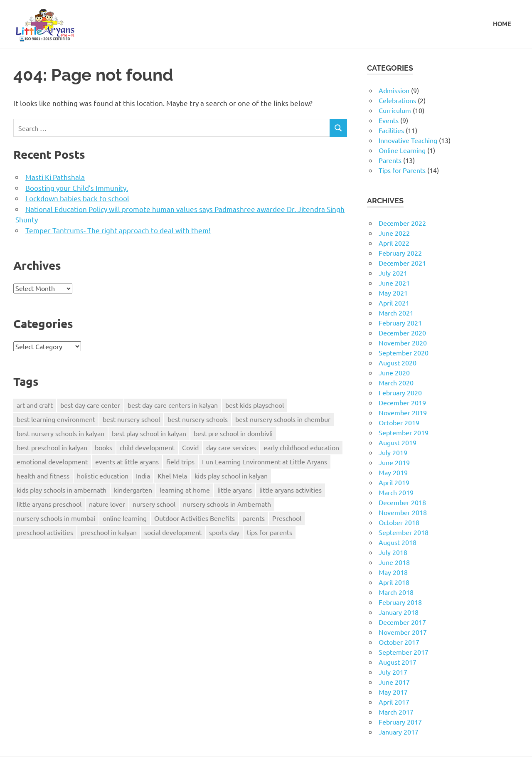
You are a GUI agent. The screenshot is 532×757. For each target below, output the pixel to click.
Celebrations (397, 100)
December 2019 (402, 402)
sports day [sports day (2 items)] (224, 532)
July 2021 (393, 273)
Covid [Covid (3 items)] (190, 447)
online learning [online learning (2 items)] (125, 518)
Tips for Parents (402, 170)
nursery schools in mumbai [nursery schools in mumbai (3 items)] (56, 518)
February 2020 (400, 392)
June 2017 (394, 682)
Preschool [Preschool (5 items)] (287, 518)
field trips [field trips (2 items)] (180, 461)
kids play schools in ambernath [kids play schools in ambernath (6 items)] (62, 490)
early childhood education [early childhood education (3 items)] (301, 447)
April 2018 (394, 582)
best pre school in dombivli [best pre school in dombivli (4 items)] (233, 433)
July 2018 (393, 552)
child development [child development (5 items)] (147, 447)
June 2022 (394, 233)
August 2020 (398, 362)
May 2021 (393, 293)
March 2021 (396, 313)
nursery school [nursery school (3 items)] (154, 504)
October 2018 (399, 522)
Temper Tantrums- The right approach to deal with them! (118, 230)
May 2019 (393, 472)
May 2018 (393, 572)
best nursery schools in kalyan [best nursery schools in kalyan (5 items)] (60, 433)
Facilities (391, 130)
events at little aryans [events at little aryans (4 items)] (127, 461)
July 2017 (393, 672)
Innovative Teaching (408, 140)
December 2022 (402, 223)
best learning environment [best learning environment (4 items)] (56, 419)
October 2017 (399, 642)
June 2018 (394, 562)
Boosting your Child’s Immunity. (77, 188)
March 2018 (396, 592)
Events (389, 120)
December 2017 (402, 622)
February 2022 (400, 253)
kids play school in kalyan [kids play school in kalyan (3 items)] (231, 476)
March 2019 (396, 492)
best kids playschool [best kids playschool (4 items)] (255, 405)
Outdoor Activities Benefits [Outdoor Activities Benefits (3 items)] (195, 518)
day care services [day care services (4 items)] (231, 447)
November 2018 (403, 512)
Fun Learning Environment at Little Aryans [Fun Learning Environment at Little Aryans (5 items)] (265, 461)
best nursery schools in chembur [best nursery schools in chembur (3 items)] (283, 419)
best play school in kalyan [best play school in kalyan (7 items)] (149, 433)
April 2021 (394, 303)
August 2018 (398, 542)
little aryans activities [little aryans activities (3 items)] (291, 490)
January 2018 (399, 612)
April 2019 (394, 482)
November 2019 (403, 412)
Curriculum (395, 110)
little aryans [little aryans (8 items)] (235, 490)
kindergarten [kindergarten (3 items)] (133, 490)
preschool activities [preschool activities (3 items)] (45, 532)
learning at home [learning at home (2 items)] (185, 490)
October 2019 (399, 422)
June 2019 (394, 462)
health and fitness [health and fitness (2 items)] (43, 476)
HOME (502, 24)
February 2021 (400, 323)
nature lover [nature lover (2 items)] (107, 504)
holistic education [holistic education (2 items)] (103, 476)
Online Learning (402, 150)
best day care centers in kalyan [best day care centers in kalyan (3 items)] (173, 405)
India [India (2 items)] (143, 476)
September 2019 (404, 432)
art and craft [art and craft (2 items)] (35, 405)
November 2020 (403, 343)
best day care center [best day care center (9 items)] (90, 405)
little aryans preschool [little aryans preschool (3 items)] (49, 504)
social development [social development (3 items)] (173, 532)
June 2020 (394, 372)
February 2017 (400, 722)
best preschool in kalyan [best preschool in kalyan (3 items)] (52, 447)
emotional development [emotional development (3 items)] (52, 461)
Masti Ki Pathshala (55, 177)
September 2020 (404, 353)
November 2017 (403, 632)
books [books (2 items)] (103, 447)
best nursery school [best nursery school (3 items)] (131, 419)
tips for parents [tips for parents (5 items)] (270, 532)
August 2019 (398, 442)
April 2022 (394, 243)
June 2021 (394, 283)
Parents (390, 160)
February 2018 (400, 602)
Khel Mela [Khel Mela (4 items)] (172, 476)
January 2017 (399, 732)
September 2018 (404, 532)
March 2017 (396, 712)
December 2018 (402, 502)
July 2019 (393, 452)
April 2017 (394, 702)
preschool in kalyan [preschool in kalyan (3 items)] (109, 532)
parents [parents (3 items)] (254, 518)
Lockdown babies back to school (77, 198)
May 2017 (393, 692)
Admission (394, 90)
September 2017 (404, 652)
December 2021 (402, 263)
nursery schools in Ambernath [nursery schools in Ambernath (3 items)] (227, 504)
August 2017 (398, 662)
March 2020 (396, 382)
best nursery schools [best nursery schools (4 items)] (198, 419)
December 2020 (402, 333)
